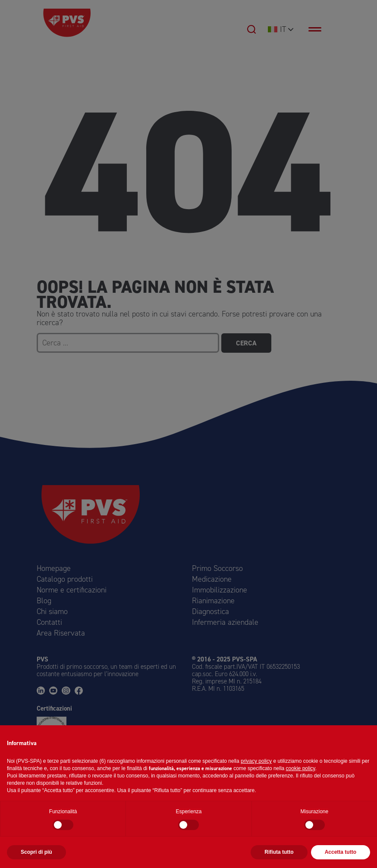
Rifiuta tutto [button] (279, 852)
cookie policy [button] (301, 768)
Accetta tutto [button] (341, 852)
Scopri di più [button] (36, 852)
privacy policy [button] (256, 761)
